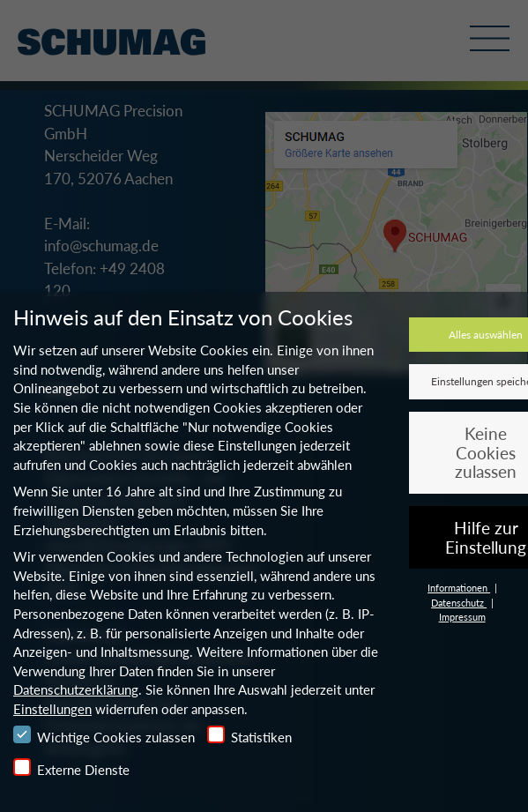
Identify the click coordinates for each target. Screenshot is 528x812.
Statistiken (249, 735)
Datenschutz (459, 603)
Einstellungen (52, 709)
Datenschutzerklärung (76, 689)
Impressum (462, 617)
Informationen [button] (459, 588)
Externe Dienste (71, 768)
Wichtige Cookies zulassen (104, 735)
